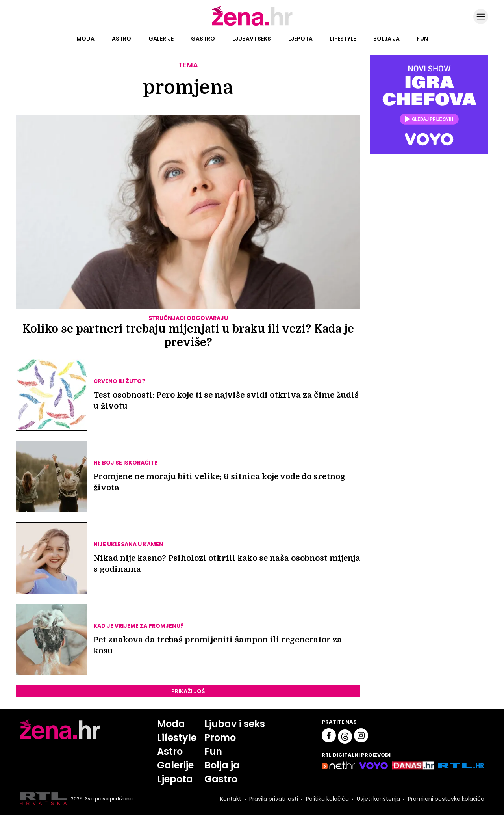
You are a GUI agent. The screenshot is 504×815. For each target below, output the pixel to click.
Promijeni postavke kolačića (446, 799)
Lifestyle (343, 39)
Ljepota (300, 39)
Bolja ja (386, 39)
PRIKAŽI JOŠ (188, 691)
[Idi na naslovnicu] (252, 25)
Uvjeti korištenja (378, 799)
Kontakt (231, 799)
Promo (220, 738)
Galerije (161, 39)
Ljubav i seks (252, 39)
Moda (85, 39)
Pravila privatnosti (274, 799)
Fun (422, 39)
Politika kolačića (327, 799)
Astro (121, 39)
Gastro (203, 39)
